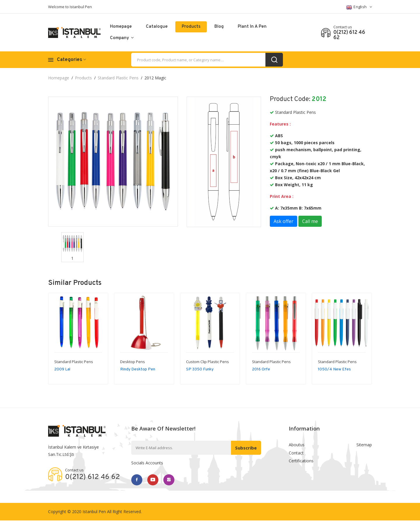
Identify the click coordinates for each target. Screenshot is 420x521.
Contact (296, 454)
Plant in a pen (252, 27)
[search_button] (274, 60)
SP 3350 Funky (200, 369)
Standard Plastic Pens (118, 78)
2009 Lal (62, 369)
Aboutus (297, 445)
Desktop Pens (133, 362)
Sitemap (364, 445)
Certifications (301, 462)
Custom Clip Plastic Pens (208, 362)
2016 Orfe (261, 369)
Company (122, 38)
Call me (310, 221)
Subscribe (245, 448)
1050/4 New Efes (334, 369)
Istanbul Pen (94, 512)
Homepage (121, 27)
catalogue (157, 27)
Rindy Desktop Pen (138, 369)
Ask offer (283, 221)
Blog (219, 27)
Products (191, 27)
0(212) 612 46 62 (349, 35)
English (359, 7)
